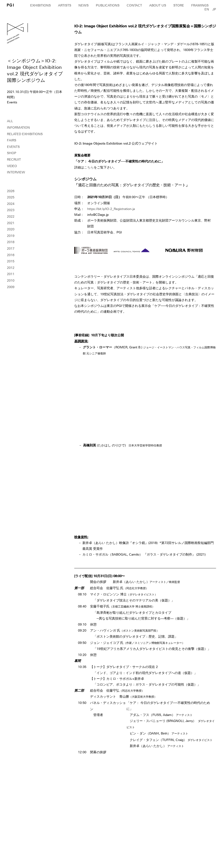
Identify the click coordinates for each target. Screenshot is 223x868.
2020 (11, 229)
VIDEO (12, 166)
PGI (10, 5)
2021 (11, 223)
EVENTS (13, 147)
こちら (89, 167)
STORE (179, 5)
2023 (11, 210)
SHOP (12, 153)
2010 (11, 280)
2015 (11, 261)
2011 (11, 274)
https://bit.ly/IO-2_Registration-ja (111, 209)
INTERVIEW (16, 172)
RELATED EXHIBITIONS (25, 134)
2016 (11, 255)
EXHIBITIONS (40, 5)
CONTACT (134, 5)
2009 (11, 287)
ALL (10, 121)
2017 (11, 248)
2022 (11, 216)
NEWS (84, 5)
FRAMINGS (200, 5)
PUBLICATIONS (108, 5)
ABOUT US (158, 5)
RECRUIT (14, 159)
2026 (11, 191)
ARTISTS (65, 5)
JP (214, 9)
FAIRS (12, 140)
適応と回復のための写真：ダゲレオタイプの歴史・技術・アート (132, 185)
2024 (11, 204)
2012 (11, 268)
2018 (11, 242)
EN (207, 9)
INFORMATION (18, 127)
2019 (11, 236)
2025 (11, 197)
